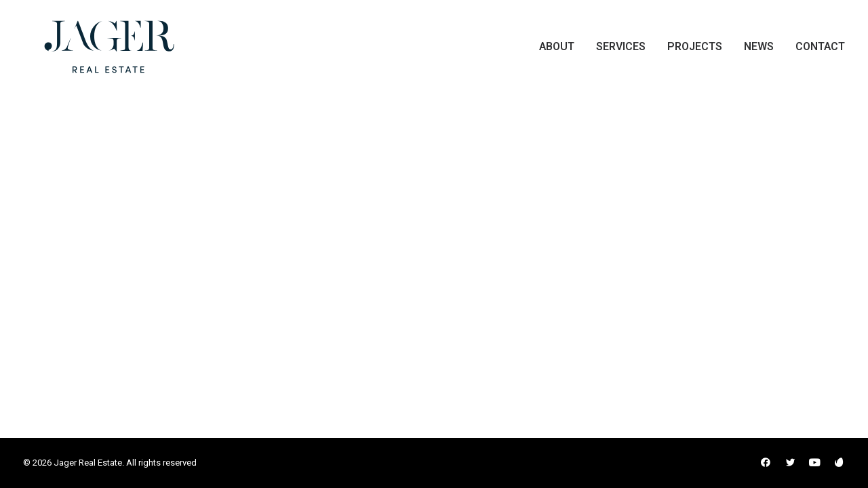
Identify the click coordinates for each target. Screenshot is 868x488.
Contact (820, 52)
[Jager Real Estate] (89, 52)
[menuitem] (561, 52)
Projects (695, 52)
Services (621, 52)
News (759, 52)
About (557, 52)
